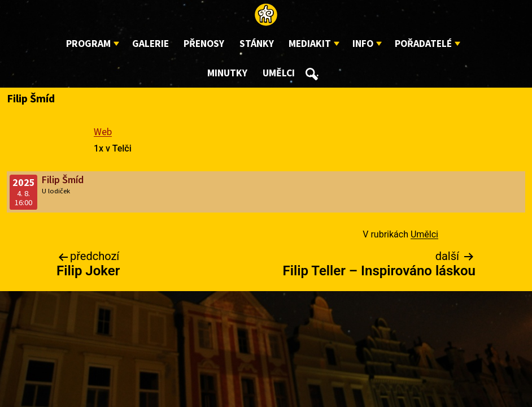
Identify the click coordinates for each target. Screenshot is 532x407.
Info (363, 44)
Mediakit (310, 44)
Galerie (151, 44)
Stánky (257, 44)
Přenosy (204, 44)
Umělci (279, 73)
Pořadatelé (423, 44)
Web (103, 132)
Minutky (227, 73)
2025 (24, 183)
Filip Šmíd (63, 180)
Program (88, 44)
